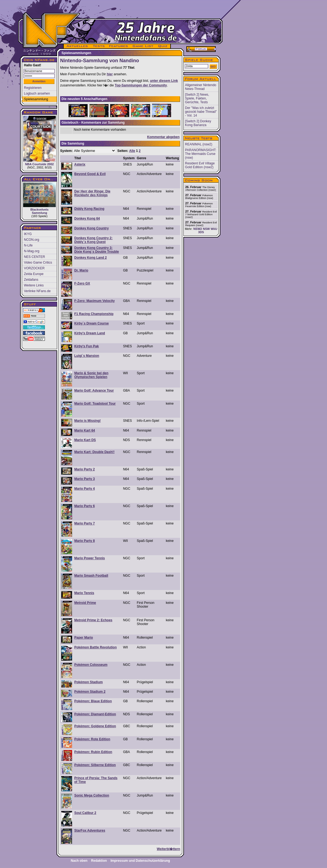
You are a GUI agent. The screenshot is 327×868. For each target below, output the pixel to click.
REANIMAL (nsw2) (199, 144)
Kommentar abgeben (163, 137)
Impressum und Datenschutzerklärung (140, 861)
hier (110, 74)
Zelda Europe (34, 274)
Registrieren (33, 88)
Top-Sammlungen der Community (141, 85)
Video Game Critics (38, 263)
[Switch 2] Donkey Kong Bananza (198, 123)
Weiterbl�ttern (168, 849)
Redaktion (99, 861)
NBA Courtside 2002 (39, 141)
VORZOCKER (34, 268)
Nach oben (79, 861)
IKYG (28, 234)
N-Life (28, 245)
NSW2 (198, 229)
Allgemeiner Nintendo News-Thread (201, 87)
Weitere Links (34, 285)
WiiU (214, 229)
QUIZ (163, 46)
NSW (206, 229)
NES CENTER (34, 257)
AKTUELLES (77, 46)
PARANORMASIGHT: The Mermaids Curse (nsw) (201, 154)
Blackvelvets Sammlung (39, 199)
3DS (201, 232)
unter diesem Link (164, 81)
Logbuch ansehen (37, 93)
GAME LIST (143, 46)
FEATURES (119, 46)
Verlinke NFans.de (37, 291)
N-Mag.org (32, 251)
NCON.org (32, 240)
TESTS (98, 46)
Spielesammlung (36, 99)
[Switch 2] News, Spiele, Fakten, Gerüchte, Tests (197, 98)
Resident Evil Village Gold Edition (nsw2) (200, 165)
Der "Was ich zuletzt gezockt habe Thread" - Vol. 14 (201, 112)
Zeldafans (31, 280)
